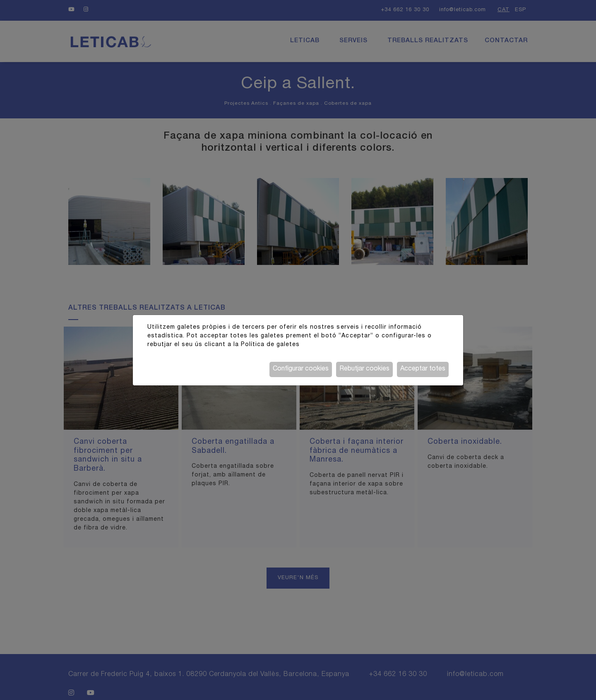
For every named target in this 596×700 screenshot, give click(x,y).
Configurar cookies (301, 369)
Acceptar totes (423, 369)
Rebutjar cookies (364, 369)
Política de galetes (270, 345)
